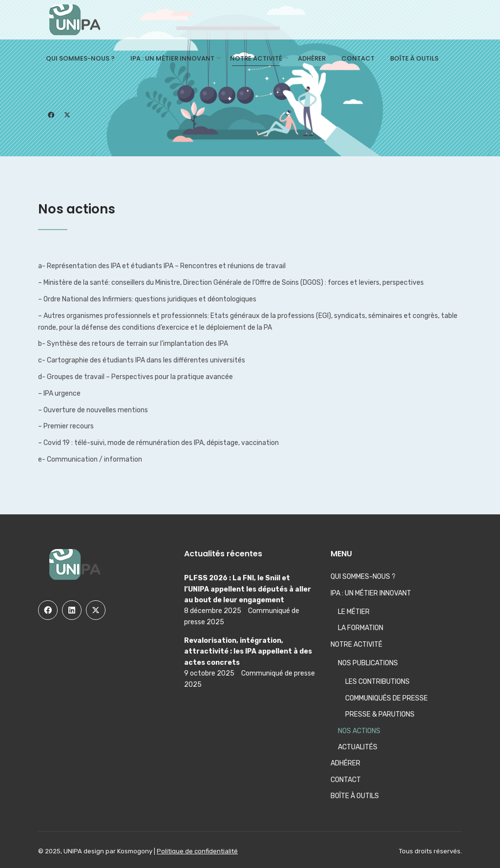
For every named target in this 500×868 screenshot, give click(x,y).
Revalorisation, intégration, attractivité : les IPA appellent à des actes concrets (248, 652)
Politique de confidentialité (197, 851)
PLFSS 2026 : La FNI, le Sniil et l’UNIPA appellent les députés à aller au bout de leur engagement (248, 589)
